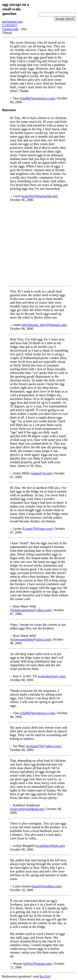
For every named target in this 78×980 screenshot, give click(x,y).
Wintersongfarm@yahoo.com (31, 610)
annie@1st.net (42, 473)
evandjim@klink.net (50, 846)
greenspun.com (12, 22)
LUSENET (10, 25)
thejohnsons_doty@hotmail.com (44, 325)
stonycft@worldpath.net (27, 809)
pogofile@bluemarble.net (40, 196)
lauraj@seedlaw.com (46, 886)
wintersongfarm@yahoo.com (30, 639)
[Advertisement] (39, 244)
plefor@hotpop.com (38, 964)
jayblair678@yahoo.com (43, 746)
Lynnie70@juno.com (37, 529)
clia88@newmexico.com (37, 98)
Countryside (10, 29)
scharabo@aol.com (52, 676)
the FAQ (45, 976)
